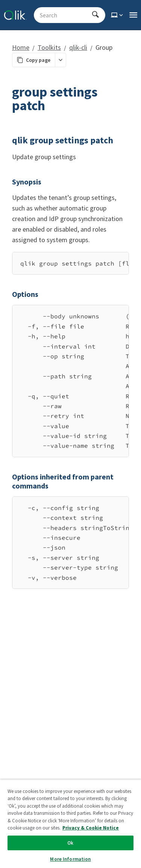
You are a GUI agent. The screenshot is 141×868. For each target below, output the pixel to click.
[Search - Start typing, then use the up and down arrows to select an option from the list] (65, 15)
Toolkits (49, 47)
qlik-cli (78, 47)
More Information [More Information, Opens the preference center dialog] (70, 859)
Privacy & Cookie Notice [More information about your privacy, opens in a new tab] (91, 828)
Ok (70, 843)
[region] (70, 263)
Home (21, 47)
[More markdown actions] (60, 60)
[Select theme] (118, 15)
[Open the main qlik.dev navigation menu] (133, 15)
